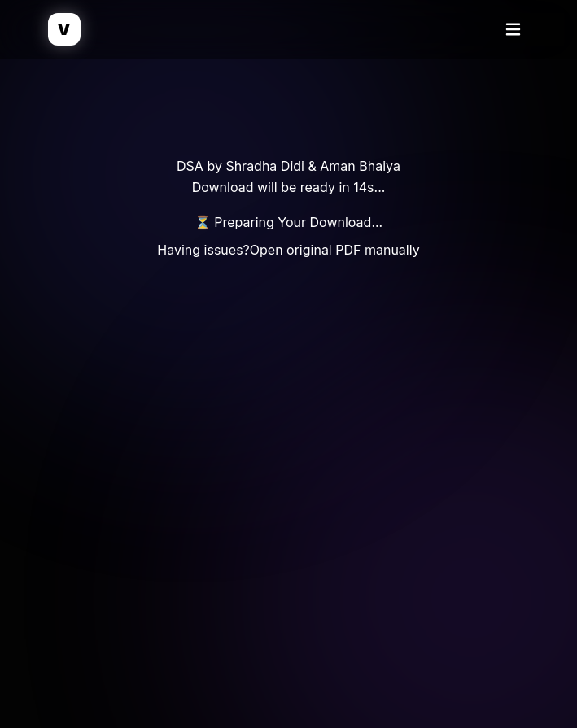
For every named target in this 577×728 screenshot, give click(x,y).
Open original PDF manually (335, 250)
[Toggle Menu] (514, 29)
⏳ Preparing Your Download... (288, 222)
